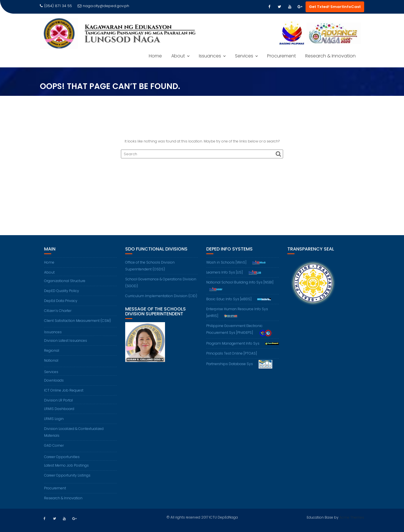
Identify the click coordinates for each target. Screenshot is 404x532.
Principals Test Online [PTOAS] (232, 353)
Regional (52, 350)
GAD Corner (54, 445)
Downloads (54, 380)
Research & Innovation (330, 56)
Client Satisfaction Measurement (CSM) (78, 321)
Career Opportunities (62, 457)
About (178, 56)
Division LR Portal (58, 400)
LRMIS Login (54, 419)
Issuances (210, 56)
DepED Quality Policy (62, 291)
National (51, 360)
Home (155, 56)
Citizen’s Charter (58, 311)
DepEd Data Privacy (61, 301)
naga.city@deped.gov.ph (103, 6)
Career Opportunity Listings (67, 475)
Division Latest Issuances (66, 340)
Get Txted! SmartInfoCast (335, 7)
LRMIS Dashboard (59, 409)
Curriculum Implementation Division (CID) (161, 296)
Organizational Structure (65, 281)
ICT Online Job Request (64, 390)
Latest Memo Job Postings (66, 465)
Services (244, 56)
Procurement (282, 56)
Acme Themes (352, 517)
